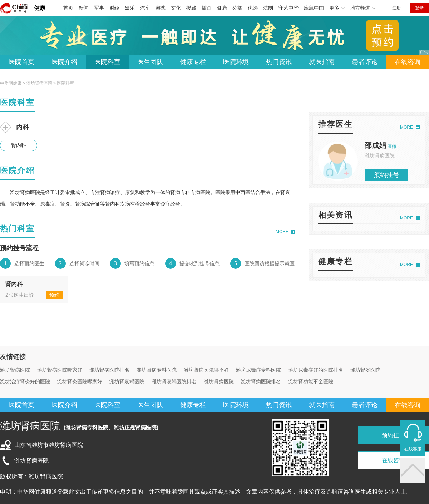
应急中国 (314, 8)
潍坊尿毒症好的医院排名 (316, 370)
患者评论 (365, 62)
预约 (54, 295)
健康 (40, 8)
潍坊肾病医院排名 (109, 370)
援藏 (191, 8)
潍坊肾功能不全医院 (311, 381)
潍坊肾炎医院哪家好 (80, 381)
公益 (237, 8)
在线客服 (413, 449)
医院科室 (107, 62)
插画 (207, 8)
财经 (114, 8)
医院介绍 (64, 62)
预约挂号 (386, 175)
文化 (176, 8)
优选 (253, 8)
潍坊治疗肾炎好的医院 (25, 381)
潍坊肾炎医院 (365, 370)
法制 (268, 8)
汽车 (145, 8)
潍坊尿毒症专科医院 (258, 370)
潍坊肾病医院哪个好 (206, 370)
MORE (282, 232)
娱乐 (130, 8)
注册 (396, 8)
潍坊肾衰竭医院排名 (174, 381)
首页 (68, 8)
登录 (419, 8)
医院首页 (21, 62)
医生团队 (150, 62)
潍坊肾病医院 (39, 83)
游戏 (161, 8)
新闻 (84, 8)
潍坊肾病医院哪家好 (60, 370)
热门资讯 (279, 62)
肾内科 (19, 145)
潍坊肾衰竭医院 (127, 381)
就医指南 (322, 62)
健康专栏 (193, 62)
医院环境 (236, 62)
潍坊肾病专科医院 (157, 370)
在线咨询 (408, 62)
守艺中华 (289, 8)
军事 (99, 8)
